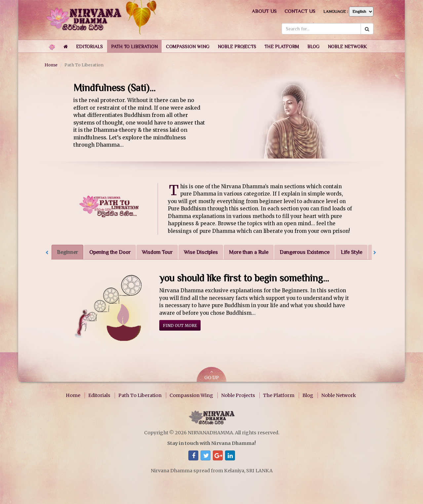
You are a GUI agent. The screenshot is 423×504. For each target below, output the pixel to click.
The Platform (279, 395)
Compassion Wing (191, 395)
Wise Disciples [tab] (201, 252)
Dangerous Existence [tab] (305, 252)
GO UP (211, 375)
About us (264, 11)
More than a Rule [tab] (249, 252)
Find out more (180, 325)
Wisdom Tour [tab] (157, 252)
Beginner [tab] (67, 252)
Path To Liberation (140, 395)
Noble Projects (238, 395)
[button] (89, 46)
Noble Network (339, 395)
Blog (308, 395)
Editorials (99, 395)
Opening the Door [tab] (110, 252)
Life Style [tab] (351, 252)
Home (51, 65)
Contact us (300, 11)
